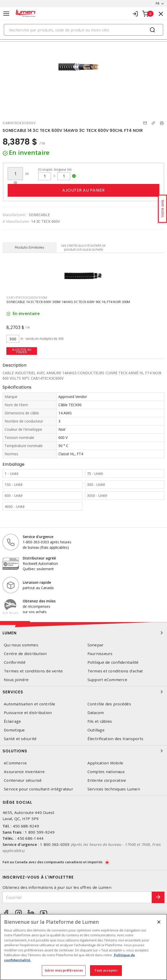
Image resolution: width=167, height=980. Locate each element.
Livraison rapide (37, 582)
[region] (83, 947)
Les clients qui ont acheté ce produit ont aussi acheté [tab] (83, 247)
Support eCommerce (107, 680)
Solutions (83, 751)
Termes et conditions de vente (33, 671)
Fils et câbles (100, 721)
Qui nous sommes (21, 645)
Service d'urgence (38, 537)
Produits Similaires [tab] (30, 247)
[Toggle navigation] (6, 14)
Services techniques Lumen (114, 789)
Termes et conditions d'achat (115, 671)
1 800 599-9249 (40, 832)
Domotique (14, 730)
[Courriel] (77, 897)
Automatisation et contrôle (30, 704)
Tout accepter (106, 970)
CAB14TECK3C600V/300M (27, 297)
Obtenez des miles (39, 601)
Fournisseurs (100, 654)
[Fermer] (159, 922)
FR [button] (158, 3)
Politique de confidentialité (113, 662)
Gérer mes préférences (64, 970)
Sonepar (96, 645)
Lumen (83, 633)
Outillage (96, 730)
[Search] (83, 30)
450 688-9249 (26, 826)
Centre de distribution (25, 654)
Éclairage (12, 721)
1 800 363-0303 (55, 844)
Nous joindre (16, 680)
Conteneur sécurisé (23, 780)
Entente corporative (107, 780)
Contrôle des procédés (109, 704)
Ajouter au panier (83, 190)
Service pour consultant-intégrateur (38, 789)
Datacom (96, 713)
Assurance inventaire (24, 772)
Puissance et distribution (28, 713)
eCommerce (15, 763)
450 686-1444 (30, 838)
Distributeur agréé (39, 558)
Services (83, 692)
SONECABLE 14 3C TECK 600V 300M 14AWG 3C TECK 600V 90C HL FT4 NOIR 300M (68, 302)
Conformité (15, 662)
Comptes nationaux (106, 772)
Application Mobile (105, 763)
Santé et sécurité (20, 739)
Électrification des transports (115, 739)
